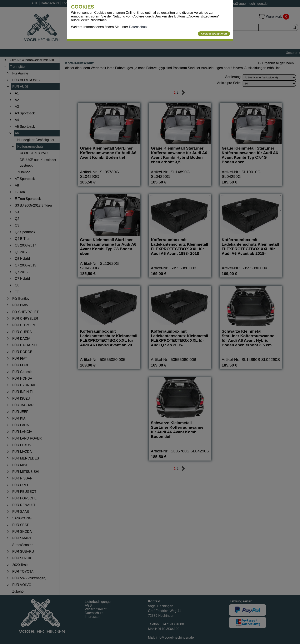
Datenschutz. (139, 27)
